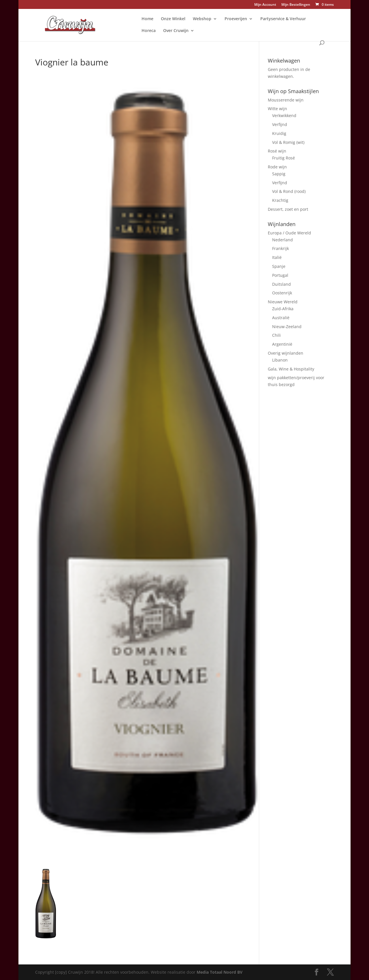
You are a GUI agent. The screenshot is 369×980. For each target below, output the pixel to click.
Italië (277, 257)
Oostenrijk (282, 293)
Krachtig (280, 200)
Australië (281, 318)
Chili (276, 335)
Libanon (280, 360)
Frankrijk (280, 248)
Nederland (283, 240)
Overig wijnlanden (286, 353)
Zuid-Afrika (283, 309)
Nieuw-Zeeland (287, 327)
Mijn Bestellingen (296, 5)
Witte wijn (277, 109)
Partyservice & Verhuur (283, 19)
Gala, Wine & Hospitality (291, 369)
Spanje (279, 266)
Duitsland (282, 284)
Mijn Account (265, 5)
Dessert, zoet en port (288, 209)
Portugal (280, 275)
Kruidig (279, 133)
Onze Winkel (173, 19)
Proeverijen (236, 19)
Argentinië (282, 344)
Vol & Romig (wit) (288, 142)
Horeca (149, 31)
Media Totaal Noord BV (220, 972)
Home (147, 19)
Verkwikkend (284, 115)
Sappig (279, 174)
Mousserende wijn (286, 100)
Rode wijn (277, 167)
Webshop (202, 19)
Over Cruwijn (176, 31)
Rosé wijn (277, 151)
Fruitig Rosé (284, 158)
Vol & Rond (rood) (289, 191)
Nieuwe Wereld (283, 302)
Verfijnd (280, 124)
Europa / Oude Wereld (289, 233)
